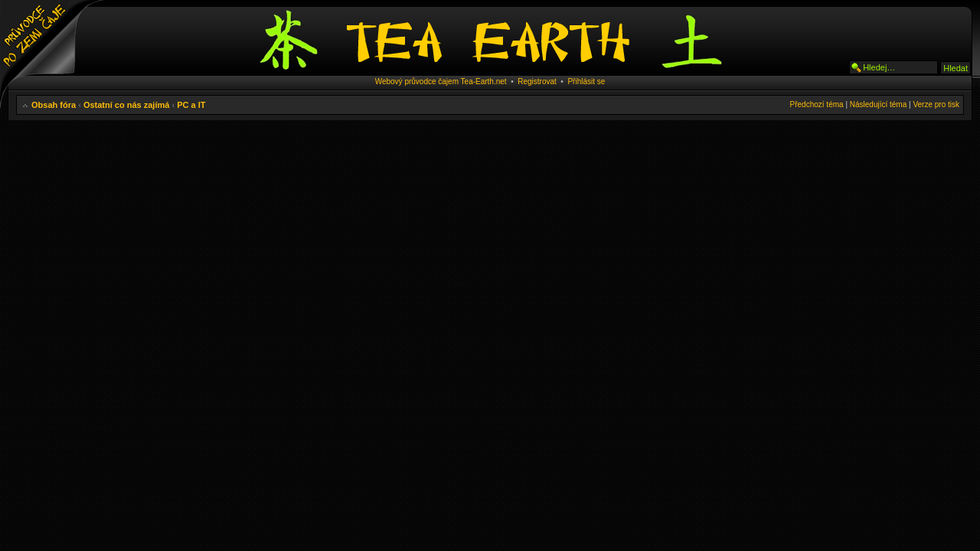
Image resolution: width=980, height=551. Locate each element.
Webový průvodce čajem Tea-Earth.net (441, 82)
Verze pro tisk (936, 104)
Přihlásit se (586, 82)
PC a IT (191, 105)
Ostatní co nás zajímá (126, 105)
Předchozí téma (817, 104)
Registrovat (537, 82)
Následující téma (878, 104)
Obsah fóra (54, 105)
